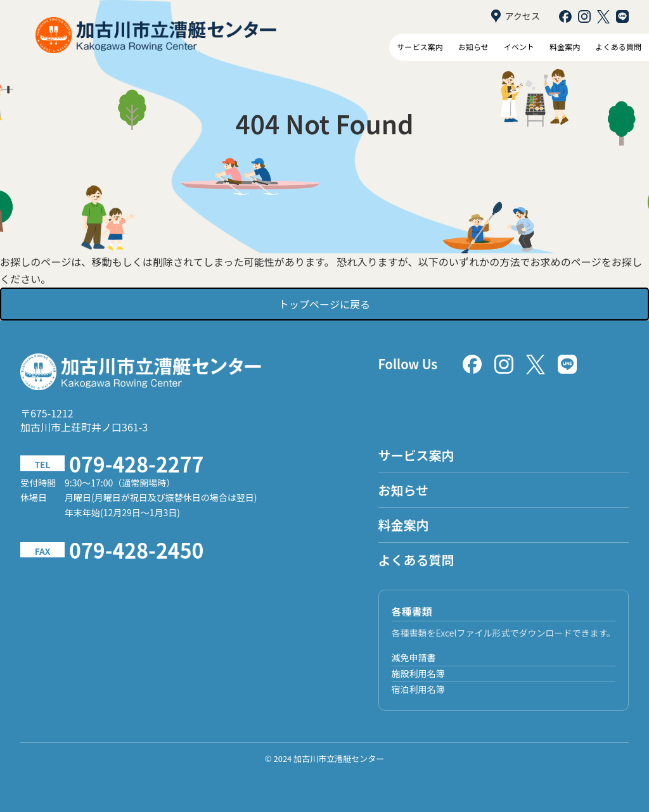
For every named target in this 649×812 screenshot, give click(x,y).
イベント (519, 47)
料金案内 (565, 47)
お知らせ (473, 47)
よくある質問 (619, 47)
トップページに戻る (324, 304)
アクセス (516, 16)
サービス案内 (420, 47)
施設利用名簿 (418, 673)
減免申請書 (414, 657)
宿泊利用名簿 (418, 689)
